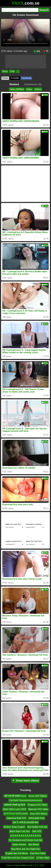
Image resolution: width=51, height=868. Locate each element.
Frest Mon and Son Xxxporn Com (18, 858)
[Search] (20, 10)
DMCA (24, 865)
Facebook (26, 78)
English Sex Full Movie (17, 853)
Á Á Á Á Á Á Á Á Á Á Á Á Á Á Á (25, 836)
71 (46, 51)
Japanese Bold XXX (16, 818)
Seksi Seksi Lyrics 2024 (14, 809)
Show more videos (26, 781)
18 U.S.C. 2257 (37, 865)
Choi (12, 71)
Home (10, 865)
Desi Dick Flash (38, 853)
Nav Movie (34, 844)
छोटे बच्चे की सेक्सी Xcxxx (15, 796)
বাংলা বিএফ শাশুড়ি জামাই (16, 814)
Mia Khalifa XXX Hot (37, 827)
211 (37, 51)
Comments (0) (33, 84)
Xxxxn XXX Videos (38, 796)
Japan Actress (19, 844)
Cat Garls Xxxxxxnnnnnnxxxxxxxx (25, 800)
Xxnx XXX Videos (39, 814)
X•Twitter (15, 78)
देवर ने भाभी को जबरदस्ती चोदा (26, 822)
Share (5, 78)
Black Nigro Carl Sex (20, 831)
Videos (38, 89)
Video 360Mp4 (17, 89)
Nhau (5, 71)
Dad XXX (37, 831)
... (18, 71)
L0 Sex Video (43, 858)
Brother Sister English (14, 827)
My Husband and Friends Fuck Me (26, 840)
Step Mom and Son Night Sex (26, 849)
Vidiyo (29, 89)
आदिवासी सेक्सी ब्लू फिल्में (14, 805)
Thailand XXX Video (37, 805)
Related (14, 84)
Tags (17, 865)
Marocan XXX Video (38, 809)
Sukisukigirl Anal (36, 818)
